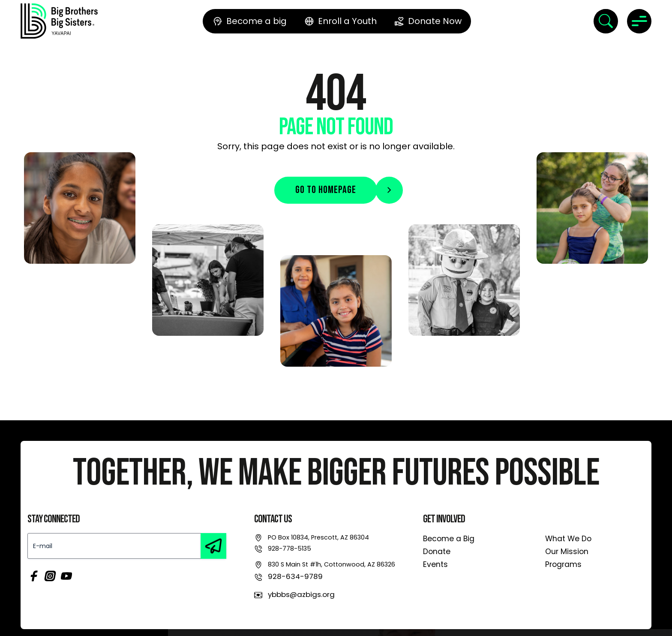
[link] (59, 21)
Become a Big (449, 539)
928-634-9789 (295, 576)
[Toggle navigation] (639, 21)
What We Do (568, 539)
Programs (563, 564)
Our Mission (567, 552)
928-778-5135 (289, 549)
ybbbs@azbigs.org (301, 594)
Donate (437, 552)
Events (435, 564)
